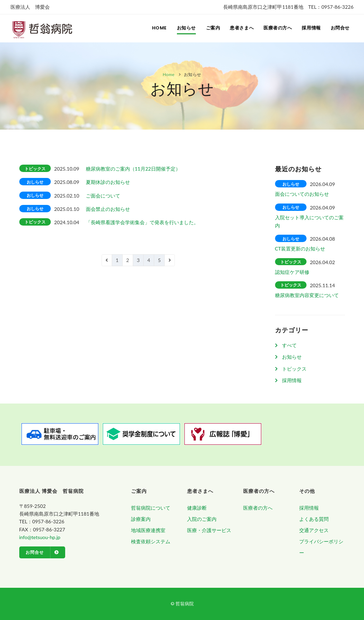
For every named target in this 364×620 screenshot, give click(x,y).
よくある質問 (314, 519)
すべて (289, 345)
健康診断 (197, 508)
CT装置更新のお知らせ (300, 249)
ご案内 (210, 29)
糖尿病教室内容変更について (307, 295)
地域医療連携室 (148, 530)
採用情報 (310, 29)
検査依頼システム (151, 541)
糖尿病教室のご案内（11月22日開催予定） (133, 169)
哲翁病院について (151, 508)
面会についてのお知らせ (302, 194)
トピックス (294, 369)
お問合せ (340, 29)
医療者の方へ (276, 29)
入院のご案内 (202, 519)
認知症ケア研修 (292, 272)
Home (155, 29)
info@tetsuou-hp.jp (40, 537)
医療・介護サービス (209, 530)
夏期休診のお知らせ (108, 182)
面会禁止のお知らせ (108, 209)
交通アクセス (314, 530)
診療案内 (141, 519)
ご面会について (103, 196)
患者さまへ (239, 29)
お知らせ (182, 29)
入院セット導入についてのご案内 (309, 221)
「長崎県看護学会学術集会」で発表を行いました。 (142, 222)
